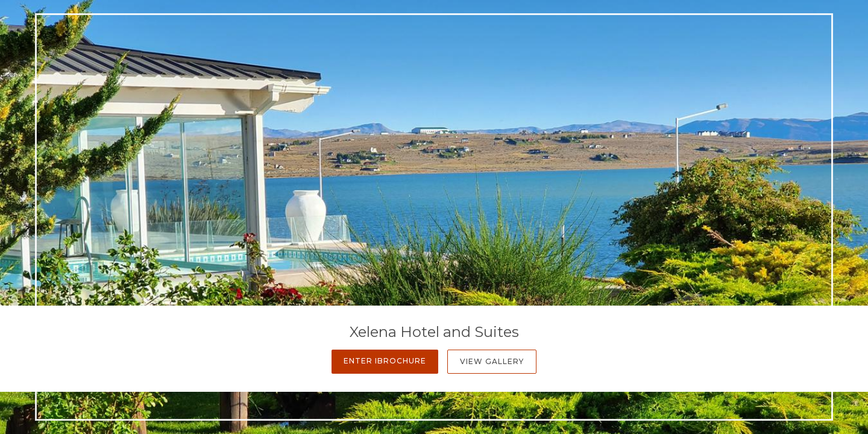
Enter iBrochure (385, 361)
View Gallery (492, 361)
